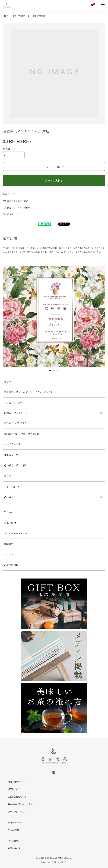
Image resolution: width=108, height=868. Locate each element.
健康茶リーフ (11, 455)
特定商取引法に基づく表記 (16, 201)
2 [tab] (54, 371)
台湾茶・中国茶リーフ (20, 16)
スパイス (9, 554)
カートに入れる (54, 180)
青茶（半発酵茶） (40, 16)
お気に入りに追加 (54, 166)
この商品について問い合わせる (18, 208)
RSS (10, 830)
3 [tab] (58, 371)
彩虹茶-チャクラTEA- (15, 423)
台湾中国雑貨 (11, 565)
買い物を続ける (10, 214)
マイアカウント (15, 841)
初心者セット (11, 497)
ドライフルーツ (12, 487)
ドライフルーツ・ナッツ (17, 533)
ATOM (16, 830)
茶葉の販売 (10, 523)
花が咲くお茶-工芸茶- (15, 465)
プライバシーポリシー (18, 812)
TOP (6, 16)
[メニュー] (102, 6)
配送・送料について (17, 782)
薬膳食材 (9, 544)
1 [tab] (50, 371)
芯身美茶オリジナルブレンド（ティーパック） (29, 392)
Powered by (54, 862)
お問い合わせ (14, 848)
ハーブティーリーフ (14, 444)
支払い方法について (17, 797)
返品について (9, 194)
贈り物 (8, 476)
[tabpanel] (54, 317)
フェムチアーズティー (16, 403)
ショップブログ (15, 822)
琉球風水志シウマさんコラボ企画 (22, 434)
